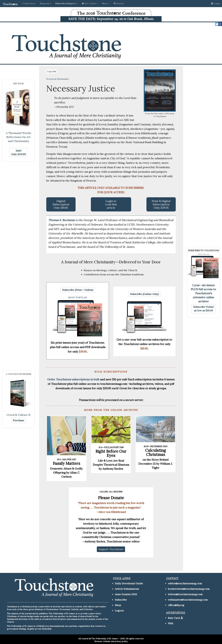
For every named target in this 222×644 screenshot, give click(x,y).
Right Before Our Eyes (111, 453)
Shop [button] (106, 3)
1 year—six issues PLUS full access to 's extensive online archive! (203, 293)
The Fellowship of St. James (104, 639)
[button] (67, 3)
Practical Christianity (58, 79)
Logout (119, 611)
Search (119, 3)
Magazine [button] (45, 3)
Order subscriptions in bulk (73, 379)
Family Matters (66, 463)
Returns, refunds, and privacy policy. (111, 641)
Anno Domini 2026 (126, 594)
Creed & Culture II (18, 415)
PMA (171, 623)
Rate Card (174, 618)
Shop (118, 605)
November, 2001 (162, 114)
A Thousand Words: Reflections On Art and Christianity (19, 137)
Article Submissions (127, 589)
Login (215, 3)
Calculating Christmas (156, 452)
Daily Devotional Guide (129, 583)
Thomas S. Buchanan (62, 220)
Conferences (29, 3)
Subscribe (121, 600)
